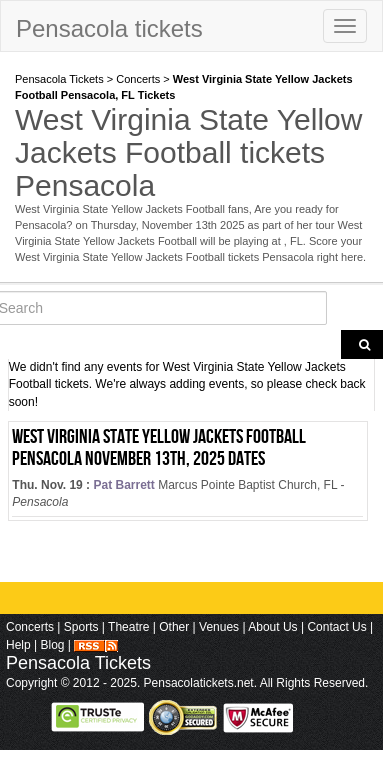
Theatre (128, 627)
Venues (219, 627)
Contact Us (336, 627)
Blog (52, 645)
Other (174, 627)
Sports (81, 627)
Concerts (138, 79)
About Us (272, 627)
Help (18, 645)
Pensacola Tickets (59, 79)
